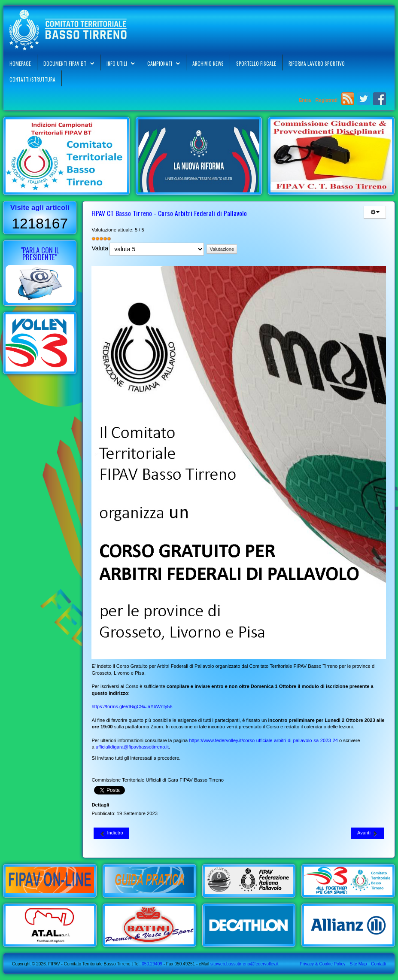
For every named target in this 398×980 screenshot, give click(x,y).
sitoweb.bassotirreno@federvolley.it (245, 964)
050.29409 (151, 964)
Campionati (160, 63)
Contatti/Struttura (32, 79)
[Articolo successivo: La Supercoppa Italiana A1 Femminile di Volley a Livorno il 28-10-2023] (368, 833)
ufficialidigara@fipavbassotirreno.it (132, 747)
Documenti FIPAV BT (65, 63)
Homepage (20, 63)
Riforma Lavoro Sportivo (317, 63)
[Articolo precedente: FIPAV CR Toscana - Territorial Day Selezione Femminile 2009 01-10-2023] (111, 833)
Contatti (378, 964)
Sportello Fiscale (256, 63)
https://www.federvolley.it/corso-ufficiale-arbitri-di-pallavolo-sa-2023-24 (263, 740)
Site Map (358, 964)
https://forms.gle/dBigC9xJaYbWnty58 (132, 706)
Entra (306, 100)
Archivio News (208, 63)
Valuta (100, 248)
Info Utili (117, 63)
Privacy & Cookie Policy (322, 964)
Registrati (326, 100)
